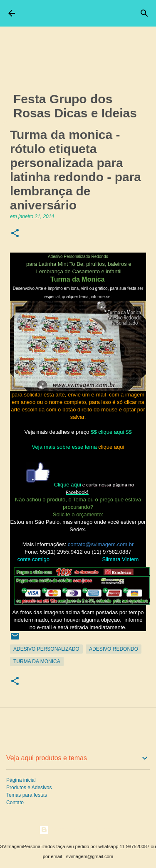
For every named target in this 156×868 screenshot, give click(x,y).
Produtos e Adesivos (29, 788)
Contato (15, 802)
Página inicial (21, 780)
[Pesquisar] (144, 13)
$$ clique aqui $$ (111, 432)
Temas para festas (27, 795)
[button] (15, 234)
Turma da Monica (37, 661)
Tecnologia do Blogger (78, 830)
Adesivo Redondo (114, 649)
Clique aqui (68, 485)
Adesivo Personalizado (46, 649)
